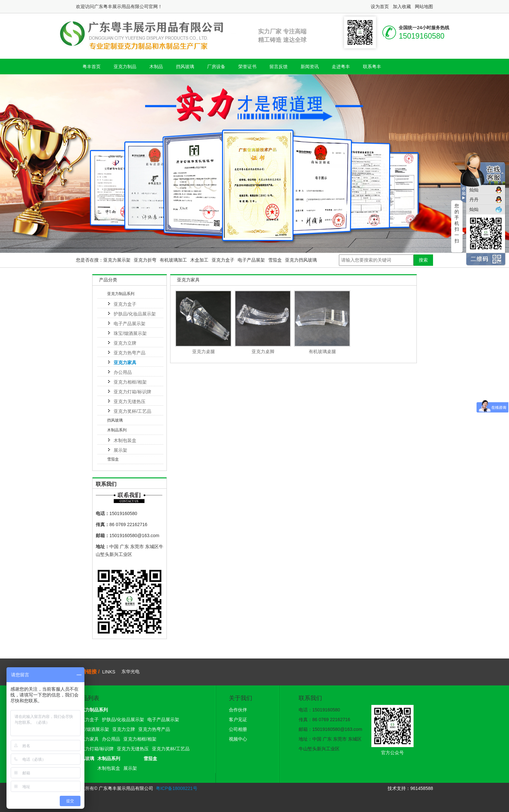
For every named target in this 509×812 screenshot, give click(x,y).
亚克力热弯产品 (130, 353)
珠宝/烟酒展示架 (130, 333)
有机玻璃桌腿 (322, 351)
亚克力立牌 (125, 343)
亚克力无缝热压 (130, 401)
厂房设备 (216, 67)
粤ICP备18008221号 (177, 788)
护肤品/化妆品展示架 (135, 314)
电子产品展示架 (130, 324)
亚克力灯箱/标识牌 (132, 392)
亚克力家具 (125, 363)
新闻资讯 (310, 67)
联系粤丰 (372, 67)
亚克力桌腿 (204, 351)
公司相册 (238, 729)
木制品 (156, 67)
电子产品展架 (251, 260)
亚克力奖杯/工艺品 (132, 411)
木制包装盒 (125, 440)
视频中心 (238, 739)
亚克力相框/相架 (130, 382)
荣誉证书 (247, 67)
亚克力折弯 (145, 260)
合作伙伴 (238, 710)
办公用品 (123, 372)
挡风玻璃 (185, 67)
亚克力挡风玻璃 (301, 260)
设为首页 (380, 6)
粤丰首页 (92, 67)
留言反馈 (279, 67)
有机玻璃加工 (173, 260)
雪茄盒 (275, 260)
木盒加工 (199, 260)
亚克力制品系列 (121, 294)
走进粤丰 (341, 67)
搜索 (423, 260)
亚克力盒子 (223, 260)
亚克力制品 (125, 67)
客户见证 (238, 720)
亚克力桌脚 (263, 351)
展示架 (120, 450)
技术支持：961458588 (410, 788)
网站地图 (424, 6)
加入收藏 (402, 6)
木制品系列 (117, 430)
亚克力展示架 (117, 260)
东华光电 (130, 671)
